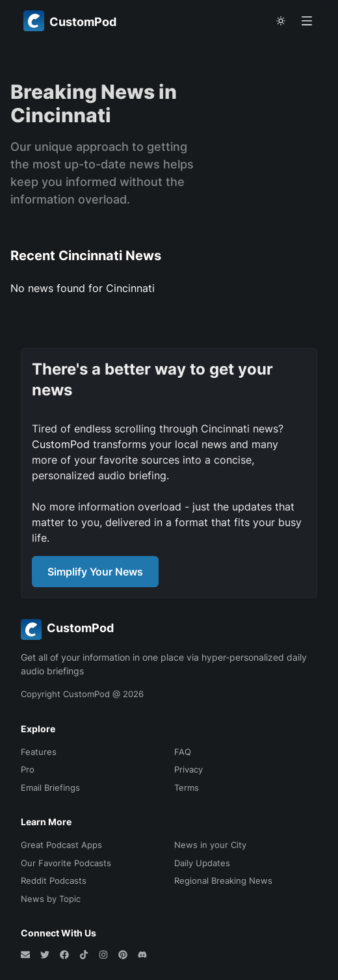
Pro (28, 769)
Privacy (188, 769)
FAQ (183, 752)
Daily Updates (202, 863)
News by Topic (51, 899)
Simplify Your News (95, 572)
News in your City (210, 845)
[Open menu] (307, 21)
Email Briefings (50, 788)
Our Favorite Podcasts (66, 863)
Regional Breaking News (223, 881)
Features (39, 752)
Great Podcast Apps (61, 845)
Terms (187, 788)
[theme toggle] (281, 21)
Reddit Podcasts (54, 881)
